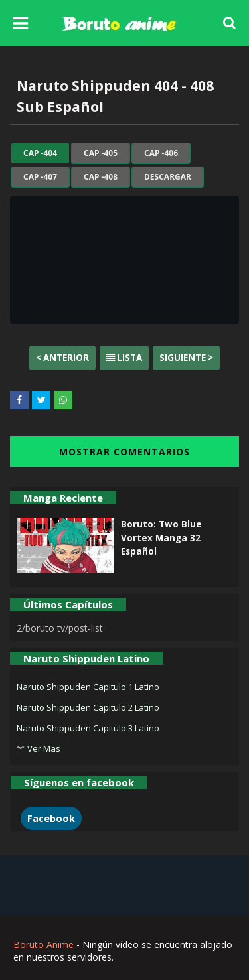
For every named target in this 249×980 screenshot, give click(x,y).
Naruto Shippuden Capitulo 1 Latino (88, 687)
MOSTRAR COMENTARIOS (124, 452)
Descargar (168, 177)
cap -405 (101, 153)
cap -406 (161, 153)
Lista (124, 358)
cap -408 (101, 177)
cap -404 (40, 153)
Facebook (51, 818)
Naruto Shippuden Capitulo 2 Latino (88, 707)
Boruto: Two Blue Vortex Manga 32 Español (161, 538)
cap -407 (40, 177)
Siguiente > (186, 358)
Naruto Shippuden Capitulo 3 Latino (88, 728)
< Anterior (62, 358)
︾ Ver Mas (39, 748)
